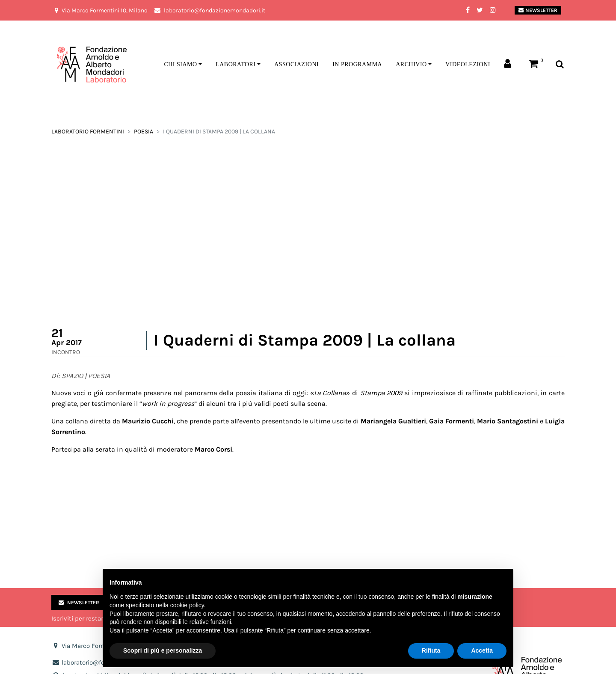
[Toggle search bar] (560, 65)
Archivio (411, 64)
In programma (357, 64)
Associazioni (296, 64)
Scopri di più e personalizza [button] (163, 650)
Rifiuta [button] (431, 650)
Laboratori (235, 64)
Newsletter (538, 10)
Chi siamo (180, 64)
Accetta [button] (482, 650)
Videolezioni (468, 64)
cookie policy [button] (187, 605)
